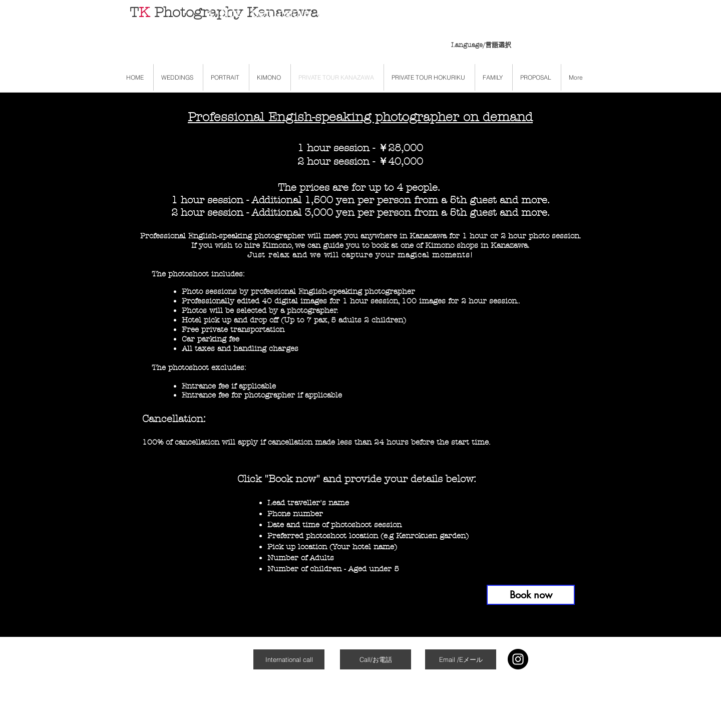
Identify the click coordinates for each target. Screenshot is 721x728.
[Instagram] (518, 659)
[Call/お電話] (376, 659)
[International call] (289, 659)
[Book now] (531, 595)
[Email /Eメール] (461, 659)
